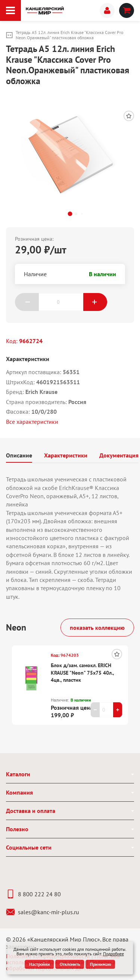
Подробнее (113, 954)
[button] (70, 214)
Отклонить (70, 964)
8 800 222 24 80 (33, 894)
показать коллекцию (97, 628)
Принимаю (101, 964)
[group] (70, 152)
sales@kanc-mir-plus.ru (43, 912)
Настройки (40, 964)
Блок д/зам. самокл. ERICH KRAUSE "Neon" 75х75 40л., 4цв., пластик (82, 673)
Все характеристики (32, 422)
